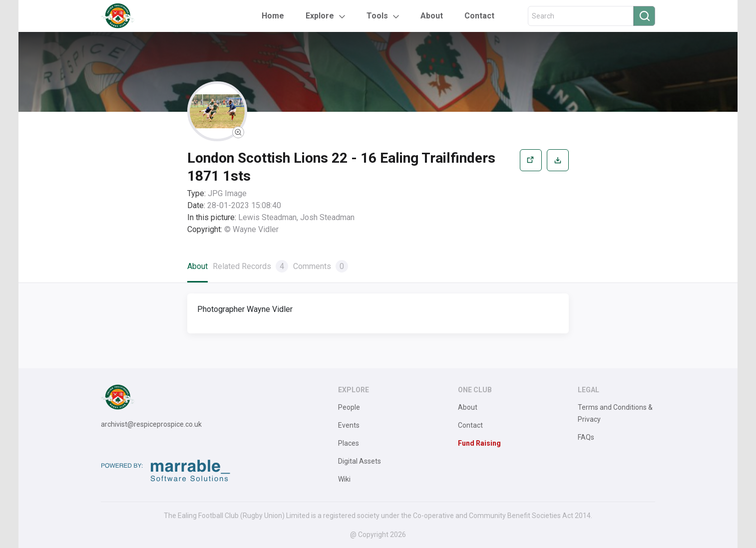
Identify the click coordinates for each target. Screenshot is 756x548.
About (432, 16)
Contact (479, 16)
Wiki (344, 479)
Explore (320, 16)
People (349, 407)
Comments (321, 266)
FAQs (586, 437)
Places (349, 443)
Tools (377, 16)
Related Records (250, 266)
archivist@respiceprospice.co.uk (151, 424)
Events (349, 425)
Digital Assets (360, 461)
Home (273, 16)
